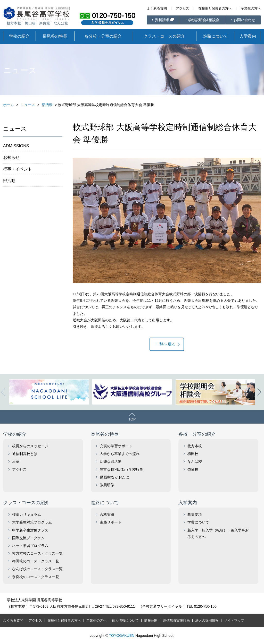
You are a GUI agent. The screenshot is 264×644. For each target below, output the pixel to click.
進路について (216, 36)
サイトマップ (234, 620)
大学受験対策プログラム (32, 522)
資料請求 (162, 20)
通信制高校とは (25, 454)
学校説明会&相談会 (204, 20)
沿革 (16, 461)
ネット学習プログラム (30, 546)
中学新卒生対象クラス (30, 530)
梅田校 (193, 454)
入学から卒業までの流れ (120, 454)
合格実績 (107, 514)
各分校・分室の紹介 (103, 36)
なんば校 (195, 461)
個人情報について (125, 620)
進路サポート (111, 522)
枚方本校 (195, 446)
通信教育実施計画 (176, 620)
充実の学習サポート (116, 446)
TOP (132, 419)
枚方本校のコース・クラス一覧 (37, 553)
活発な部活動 (111, 461)
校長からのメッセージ (30, 446)
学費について (198, 522)
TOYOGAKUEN (122, 636)
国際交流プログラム (28, 538)
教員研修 (107, 485)
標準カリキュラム (27, 514)
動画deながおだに (114, 477)
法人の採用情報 (207, 620)
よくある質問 (157, 8)
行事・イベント (18, 169)
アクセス (183, 8)
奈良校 (193, 469)
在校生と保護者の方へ (215, 8)
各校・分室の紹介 (197, 434)
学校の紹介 (19, 36)
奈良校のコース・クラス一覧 (36, 577)
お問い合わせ (244, 20)
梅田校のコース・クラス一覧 (36, 561)
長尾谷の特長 (55, 36)
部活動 (9, 181)
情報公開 (151, 620)
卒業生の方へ (251, 8)
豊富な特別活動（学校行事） (123, 469)
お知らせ (11, 157)
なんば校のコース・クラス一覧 (37, 569)
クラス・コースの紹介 (164, 36)
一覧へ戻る (166, 344)
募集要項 (195, 514)
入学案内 (248, 36)
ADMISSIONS (16, 146)
